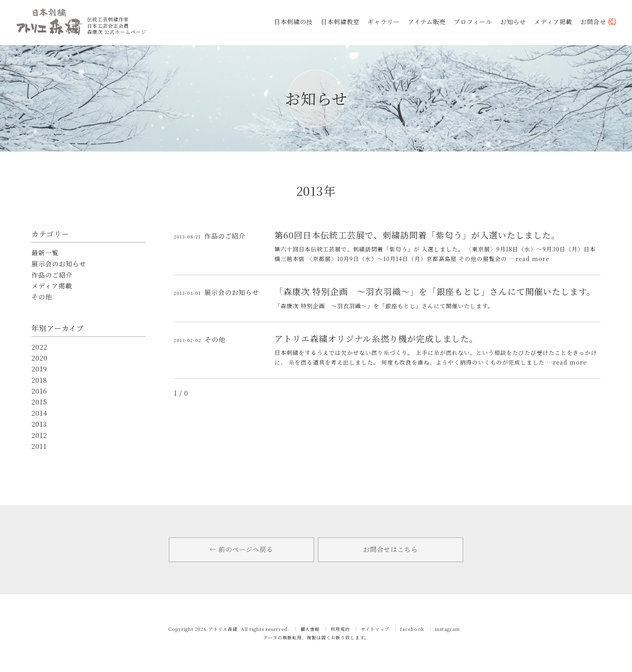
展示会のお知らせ (59, 264)
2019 (39, 369)
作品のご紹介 (52, 275)
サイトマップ (375, 629)
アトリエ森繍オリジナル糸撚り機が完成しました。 (376, 338)
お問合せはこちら (391, 549)
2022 (39, 347)
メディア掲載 (553, 22)
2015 (39, 402)
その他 (42, 297)
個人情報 (310, 629)
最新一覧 (45, 253)
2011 (39, 446)
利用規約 (340, 629)
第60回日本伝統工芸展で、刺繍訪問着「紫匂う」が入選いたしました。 (417, 235)
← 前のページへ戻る (241, 549)
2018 (39, 380)
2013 (39, 424)
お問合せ (598, 22)
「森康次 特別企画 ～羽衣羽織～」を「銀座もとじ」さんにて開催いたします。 (435, 291)
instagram (447, 629)
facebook (412, 629)
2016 (39, 391)
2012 (39, 436)
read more (532, 259)
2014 (39, 413)
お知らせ (513, 22)
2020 (39, 358)
